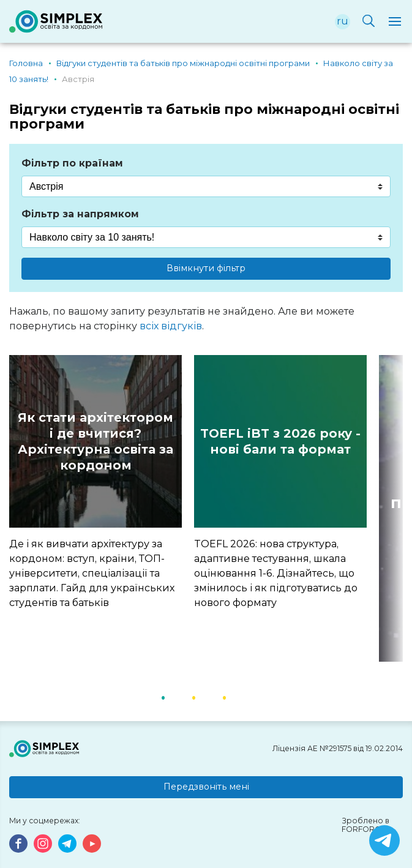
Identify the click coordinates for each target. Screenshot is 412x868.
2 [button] (209, 697)
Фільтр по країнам (72, 163)
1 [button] (179, 697)
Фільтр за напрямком (80, 214)
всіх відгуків (171, 326)
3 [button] (240, 697)
